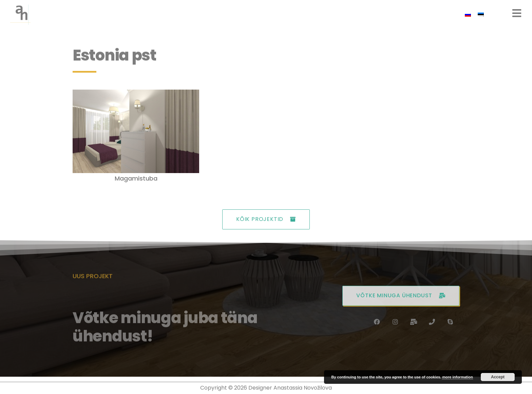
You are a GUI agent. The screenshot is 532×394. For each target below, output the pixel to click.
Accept (498, 377)
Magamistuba (136, 178)
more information (457, 377)
